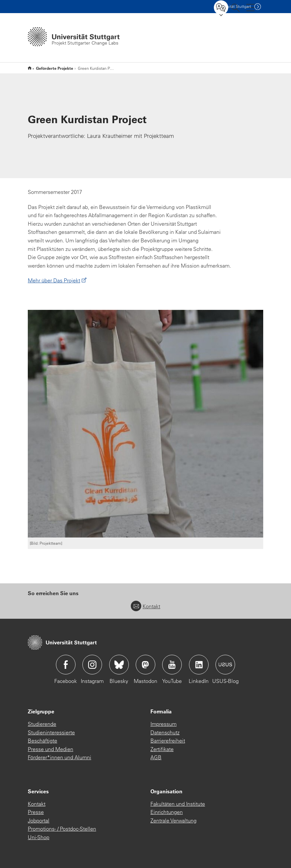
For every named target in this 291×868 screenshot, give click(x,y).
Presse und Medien (51, 749)
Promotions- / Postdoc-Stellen (62, 829)
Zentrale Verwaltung (173, 821)
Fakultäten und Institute (178, 804)
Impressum (163, 724)
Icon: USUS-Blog (225, 665)
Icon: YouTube (172, 665)
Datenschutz (165, 732)
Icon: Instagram (92, 665)
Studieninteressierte (51, 732)
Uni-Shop (39, 837)
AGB (156, 757)
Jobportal (39, 821)
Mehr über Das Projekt (54, 280)
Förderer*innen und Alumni (60, 757)
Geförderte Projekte (55, 68)
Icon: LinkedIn (199, 665)
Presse (36, 812)
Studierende (42, 724)
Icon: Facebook (66, 665)
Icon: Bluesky (119, 665)
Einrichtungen (167, 812)
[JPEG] (145, 424)
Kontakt (145, 606)
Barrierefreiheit (168, 741)
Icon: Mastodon (145, 665)
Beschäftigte (43, 741)
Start (30, 68)
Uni (233, 6)
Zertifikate (162, 749)
